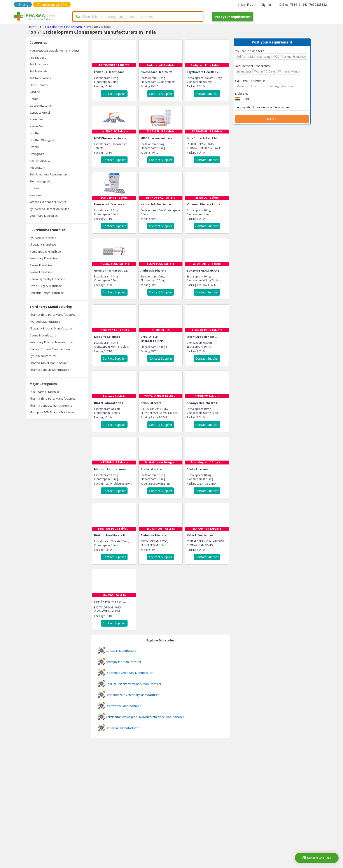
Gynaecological (40, 113)
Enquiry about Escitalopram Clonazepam (272, 107)
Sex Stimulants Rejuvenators (49, 174)
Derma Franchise (41, 265)
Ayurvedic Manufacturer (46, 322)
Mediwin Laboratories (110, 469)
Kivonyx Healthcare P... (204, 403)
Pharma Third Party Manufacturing (52, 315)
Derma (34, 99)
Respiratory (37, 168)
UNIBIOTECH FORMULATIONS (152, 339)
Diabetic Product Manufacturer (50, 349)
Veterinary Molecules (44, 216)
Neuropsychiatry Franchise (47, 279)
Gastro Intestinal (41, 106)
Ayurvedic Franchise (43, 238)
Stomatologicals (40, 181)
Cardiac (35, 92)
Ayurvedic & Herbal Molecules (49, 209)
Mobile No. (242, 94)
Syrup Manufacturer (43, 356)
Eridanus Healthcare (109, 72)
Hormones (37, 119)
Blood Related (39, 85)
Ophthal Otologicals (43, 140)
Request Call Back (317, 858)
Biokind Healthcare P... (111, 535)
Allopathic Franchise (43, 244)
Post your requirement (233, 17)
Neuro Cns (37, 126)
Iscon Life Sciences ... (202, 337)
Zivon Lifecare (151, 403)
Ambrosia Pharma (153, 270)
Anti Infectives (39, 64)
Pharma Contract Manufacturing (51, 405)
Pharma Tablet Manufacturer (49, 363)
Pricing (24, 4)
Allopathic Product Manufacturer (51, 328)
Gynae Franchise (41, 272)
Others (34, 147)
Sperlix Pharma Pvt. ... (110, 601)
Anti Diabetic (38, 57)
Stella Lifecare (151, 469)
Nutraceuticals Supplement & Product (54, 50)
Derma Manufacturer (44, 335)
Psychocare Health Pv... (157, 72)
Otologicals (37, 154)
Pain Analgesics (40, 161)
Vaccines (35, 195)
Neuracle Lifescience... (111, 204)
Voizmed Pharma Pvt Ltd (205, 204)
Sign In (266, 4)
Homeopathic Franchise (45, 251)
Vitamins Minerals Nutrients (48, 202)
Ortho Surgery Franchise (46, 286)
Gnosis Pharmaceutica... (112, 270)
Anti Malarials (38, 71)
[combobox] (138, 17)
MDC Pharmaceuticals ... (112, 138)
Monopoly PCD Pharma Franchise (52, 412)
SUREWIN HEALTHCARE (203, 270)
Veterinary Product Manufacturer (52, 342)
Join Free (246, 4)
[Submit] (78, 17)
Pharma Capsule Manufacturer (50, 370)
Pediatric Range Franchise (47, 293)
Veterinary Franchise (43, 258)
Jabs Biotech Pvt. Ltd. (202, 138)
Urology (35, 188)
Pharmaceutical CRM (52, 4)
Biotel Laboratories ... (110, 403)
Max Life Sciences (107, 337)
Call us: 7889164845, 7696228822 (303, 4)
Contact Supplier (114, 94)
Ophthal (35, 133)
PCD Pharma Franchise (45, 392)
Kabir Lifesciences (200, 535)
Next (272, 119)
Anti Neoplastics (40, 78)
